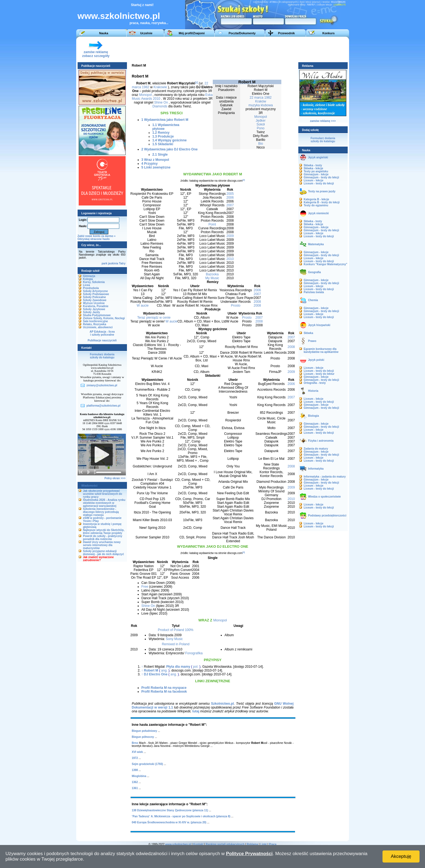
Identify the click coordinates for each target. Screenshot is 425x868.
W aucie (143, 305)
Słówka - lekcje (314, 168)
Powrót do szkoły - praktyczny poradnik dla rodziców (103, 538)
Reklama (252, 844)
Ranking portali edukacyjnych (225, 844)
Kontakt (198, 844)
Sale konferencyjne (96, 321)
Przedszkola (91, 288)
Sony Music (174, 639)
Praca (273, 844)
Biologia (314, 416)
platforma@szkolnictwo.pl (103, 406)
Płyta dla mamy (178, 667)
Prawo (312, 341)
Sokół (260, 124)
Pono (260, 128)
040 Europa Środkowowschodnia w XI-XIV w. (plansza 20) (169, 822)
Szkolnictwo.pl (222, 704)
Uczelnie (146, 33)
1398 (135, 770)
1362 (135, 782)
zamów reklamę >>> (323, 121)
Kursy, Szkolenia (94, 282)
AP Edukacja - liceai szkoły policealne (102, 333)
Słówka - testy (313, 165)
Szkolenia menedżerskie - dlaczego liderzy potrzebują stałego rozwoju (101, 512)
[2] (243, 180)
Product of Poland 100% (176, 630)
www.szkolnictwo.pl (119, 16)
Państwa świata (314, 292)
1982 (268, 98)
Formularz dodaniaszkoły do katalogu (102, 356)
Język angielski (318, 157)
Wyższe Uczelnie (94, 303)
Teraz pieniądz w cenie (154, 318)
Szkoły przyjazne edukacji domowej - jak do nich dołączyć (104, 553)
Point (212, 224)
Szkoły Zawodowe (95, 300)
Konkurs (329, 33)
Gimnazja (89, 276)
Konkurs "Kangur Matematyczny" (326, 264)
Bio (261, 144)
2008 (257, 302)
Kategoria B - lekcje (317, 199)
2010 (230, 259)
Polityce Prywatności (249, 854)
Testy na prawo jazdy (322, 191)
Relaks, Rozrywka (95, 324)
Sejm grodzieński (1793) (148, 764)
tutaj (196, 711)
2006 (230, 198)
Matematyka (316, 244)
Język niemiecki (319, 213)
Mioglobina (139, 776)
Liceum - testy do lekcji (319, 183)
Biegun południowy (144, 731)
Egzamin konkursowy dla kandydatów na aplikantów (321, 350)
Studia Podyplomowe (97, 315)
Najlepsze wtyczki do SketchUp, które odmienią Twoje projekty (104, 532)
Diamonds (160, 106)
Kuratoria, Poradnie (96, 306)
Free (145, 587)
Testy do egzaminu (316, 205)
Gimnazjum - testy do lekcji (321, 177)
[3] (243, 552)
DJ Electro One (156, 674)
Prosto (236, 305)
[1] (197, 82)
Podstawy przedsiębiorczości (327, 516)
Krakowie (160, 87)
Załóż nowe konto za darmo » (97, 236)
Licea (87, 285)
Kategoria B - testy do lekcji (322, 202)
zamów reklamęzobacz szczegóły (96, 52)
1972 (135, 758)
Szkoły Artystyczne (96, 291)
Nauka (104, 33)
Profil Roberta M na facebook (164, 692)
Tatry (122, 263)
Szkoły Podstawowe (96, 294)
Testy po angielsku (316, 171)
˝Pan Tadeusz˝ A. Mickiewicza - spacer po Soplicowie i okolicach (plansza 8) (181, 816)
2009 (230, 236)
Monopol (260, 117)
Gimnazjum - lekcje (316, 174)
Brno (135, 743)
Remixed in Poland (176, 644)
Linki (263, 844)
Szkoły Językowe (94, 309)
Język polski (316, 360)
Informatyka (316, 469)
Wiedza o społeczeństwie (325, 497)
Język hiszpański (319, 325)
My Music (212, 278)
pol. (196, 667)
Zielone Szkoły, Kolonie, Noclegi (104, 318)
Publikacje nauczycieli (102, 340)
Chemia (313, 300)
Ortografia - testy (315, 383)
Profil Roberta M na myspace (164, 688)
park (104, 263)
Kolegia (88, 279)
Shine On (161, 102)
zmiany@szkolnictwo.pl (102, 385)
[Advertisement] (246, 49)
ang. (164, 670)
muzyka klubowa (261, 105)
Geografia (315, 272)
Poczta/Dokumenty (242, 33)
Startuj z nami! (142, 5)
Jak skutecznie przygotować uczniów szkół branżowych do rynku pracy (103, 494)
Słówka (308, 333)
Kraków (260, 101)
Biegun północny (143, 737)
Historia (313, 391)
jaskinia (113, 263)
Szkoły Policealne (95, 297)
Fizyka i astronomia (321, 441)
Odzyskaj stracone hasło (94, 239)
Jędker (260, 121)
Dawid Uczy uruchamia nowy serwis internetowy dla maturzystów (102, 545)
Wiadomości (90, 486)
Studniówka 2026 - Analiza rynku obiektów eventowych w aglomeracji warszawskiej (104, 503)
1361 (135, 788)
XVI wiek (138, 752)
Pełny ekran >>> (115, 478)
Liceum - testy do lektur (319, 374)
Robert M (151, 670)
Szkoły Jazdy (92, 312)
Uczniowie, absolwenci (98, 327)
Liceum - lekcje (314, 180)
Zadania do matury (316, 449)
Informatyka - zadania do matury (325, 477)
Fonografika (194, 653)
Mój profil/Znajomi (192, 33)
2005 (230, 194)
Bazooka (212, 274)
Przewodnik (286, 33)
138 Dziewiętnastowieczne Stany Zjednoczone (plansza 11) (170, 810)
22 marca (256, 98)
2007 (230, 205)
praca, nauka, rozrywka (148, 23)
